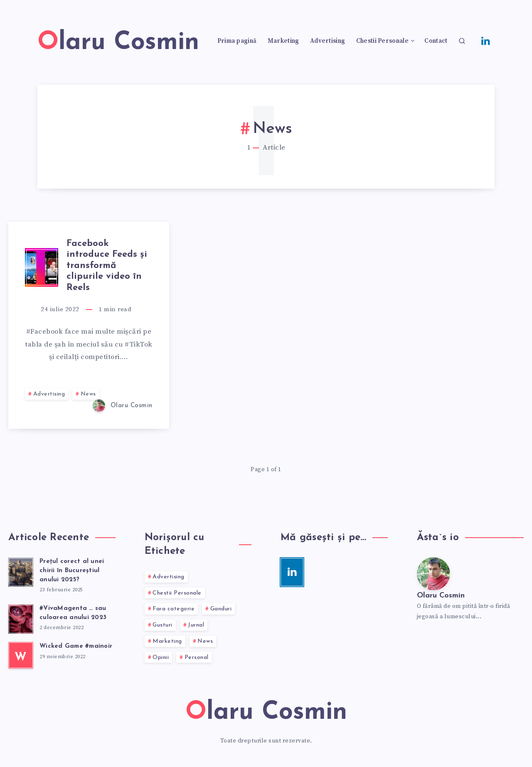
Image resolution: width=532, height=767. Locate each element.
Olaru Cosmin (441, 596)
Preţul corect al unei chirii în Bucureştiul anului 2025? (72, 571)
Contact (436, 41)
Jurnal (196, 625)
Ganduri (221, 609)
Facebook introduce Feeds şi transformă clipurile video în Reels (107, 266)
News (88, 394)
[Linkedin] (486, 40)
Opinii (161, 658)
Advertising (328, 41)
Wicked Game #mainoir (76, 646)
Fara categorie (174, 609)
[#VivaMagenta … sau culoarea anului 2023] (21, 618)
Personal (197, 658)
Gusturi (163, 625)
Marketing (283, 41)
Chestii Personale (382, 41)
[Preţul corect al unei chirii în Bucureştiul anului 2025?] (21, 571)
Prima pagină (237, 41)
